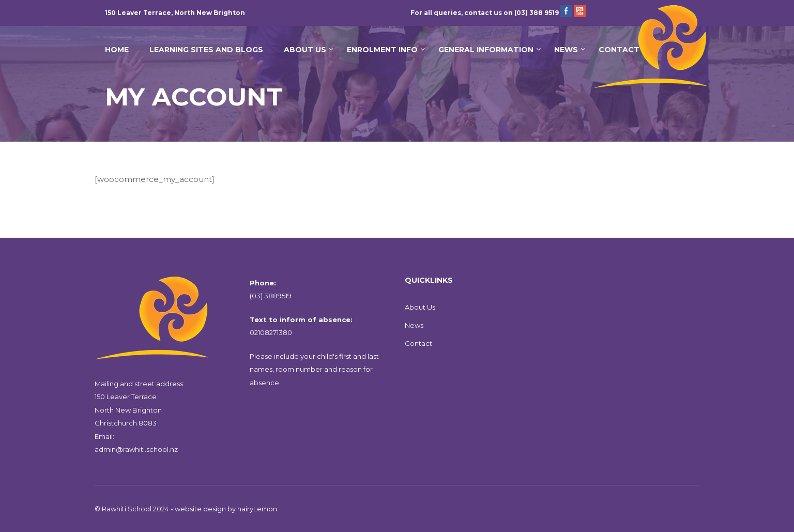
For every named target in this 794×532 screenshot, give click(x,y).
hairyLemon (257, 509)
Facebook (566, 11)
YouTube (580, 11)
